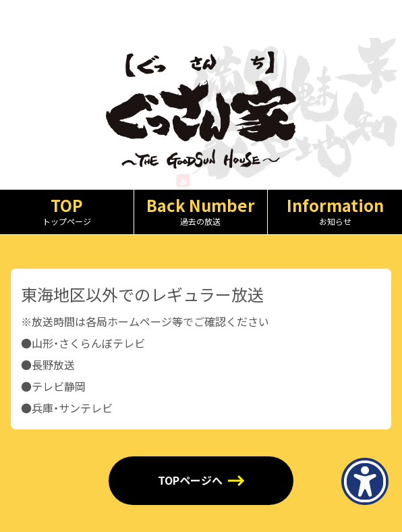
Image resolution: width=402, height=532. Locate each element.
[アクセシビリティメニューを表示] (365, 481)
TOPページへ (190, 481)
